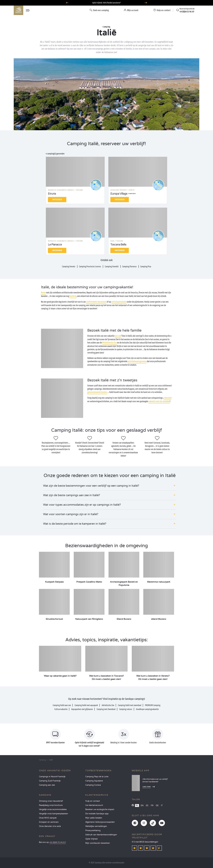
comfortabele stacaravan (96, 302)
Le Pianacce (55, 245)
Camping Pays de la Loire (97, 777)
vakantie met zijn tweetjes (159, 401)
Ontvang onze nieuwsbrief (51, 801)
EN (142, 806)
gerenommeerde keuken (97, 392)
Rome (43, 293)
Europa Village (119, 194)
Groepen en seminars (49, 822)
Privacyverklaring (93, 830)
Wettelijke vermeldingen (96, 826)
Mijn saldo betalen (94, 818)
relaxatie (168, 398)
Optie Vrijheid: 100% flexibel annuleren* (106, 3)
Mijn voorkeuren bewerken (98, 843)
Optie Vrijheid (91, 839)
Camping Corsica (93, 785)
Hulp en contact (93, 801)
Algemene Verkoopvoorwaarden (100, 822)
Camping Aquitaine (94, 781)
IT (162, 806)
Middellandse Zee (109, 343)
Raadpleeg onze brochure (51, 805)
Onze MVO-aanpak (48, 818)
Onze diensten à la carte (50, 826)
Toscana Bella (118, 245)
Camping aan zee (47, 785)
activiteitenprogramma (137, 361)
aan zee (118, 336)
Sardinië (73, 296)
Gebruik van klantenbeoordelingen (101, 835)
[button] (110, 486)
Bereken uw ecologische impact (100, 809)
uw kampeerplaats (119, 302)
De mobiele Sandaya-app (97, 814)
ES (147, 806)
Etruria (52, 194)
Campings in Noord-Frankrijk (52, 777)
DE (157, 806)
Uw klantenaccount (94, 805)
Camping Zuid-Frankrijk (50, 781)
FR (152, 806)
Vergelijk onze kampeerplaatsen (54, 814)
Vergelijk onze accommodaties (53, 809)
